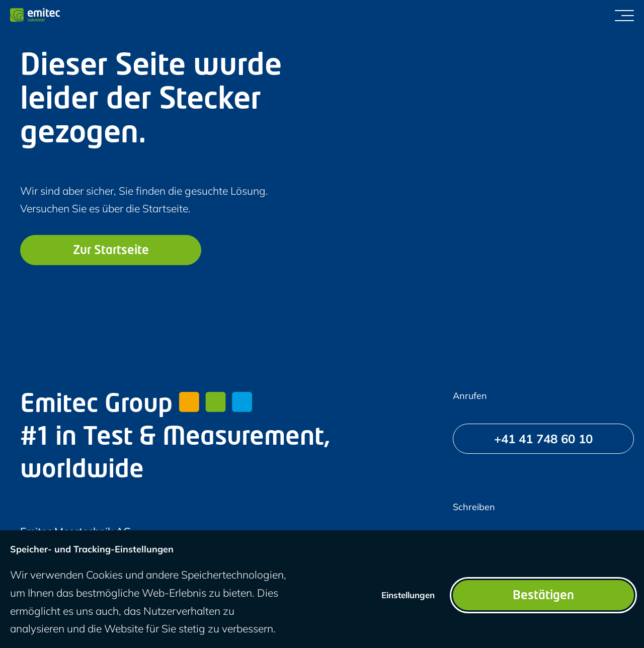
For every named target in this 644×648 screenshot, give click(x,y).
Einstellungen (408, 595)
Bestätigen (543, 596)
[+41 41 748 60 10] (543, 439)
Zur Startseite (111, 251)
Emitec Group (136, 406)
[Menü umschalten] (624, 15)
